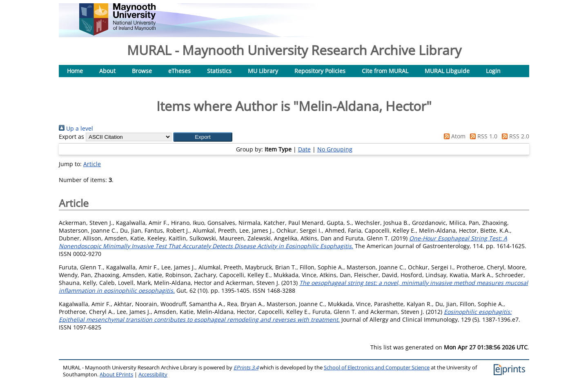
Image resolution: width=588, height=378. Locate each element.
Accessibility (153, 375)
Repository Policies (320, 71)
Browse (142, 71)
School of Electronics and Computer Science (377, 368)
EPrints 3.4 (246, 368)
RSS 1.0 (482, 136)
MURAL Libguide (447, 71)
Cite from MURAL (385, 71)
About (107, 71)
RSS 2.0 (514, 136)
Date (304, 149)
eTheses (179, 71)
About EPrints (116, 375)
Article (92, 164)
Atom (453, 136)
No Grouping (335, 149)
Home (75, 71)
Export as (71, 137)
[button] (203, 137)
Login (493, 71)
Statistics (219, 71)
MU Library (263, 71)
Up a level (76, 128)
